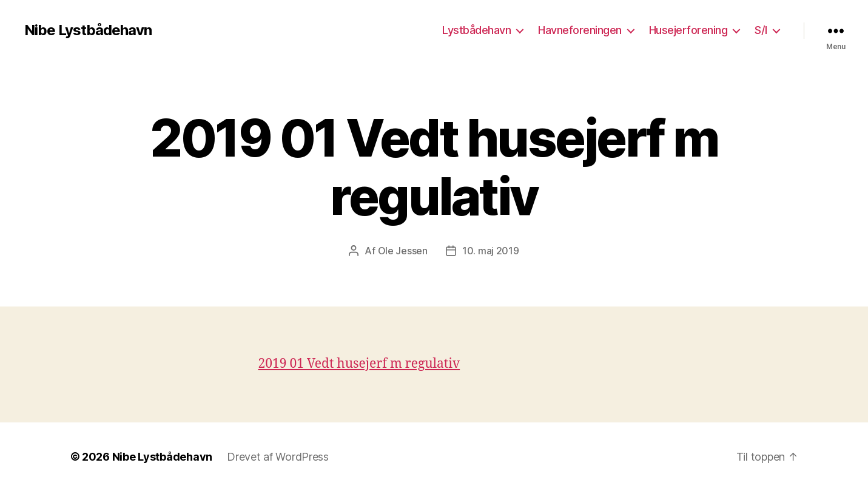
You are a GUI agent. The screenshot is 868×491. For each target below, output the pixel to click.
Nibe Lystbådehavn (88, 30)
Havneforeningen (580, 30)
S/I (761, 30)
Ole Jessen (403, 251)
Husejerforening (688, 30)
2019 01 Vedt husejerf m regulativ (359, 364)
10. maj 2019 (491, 251)
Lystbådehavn (476, 30)
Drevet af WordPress (278, 457)
